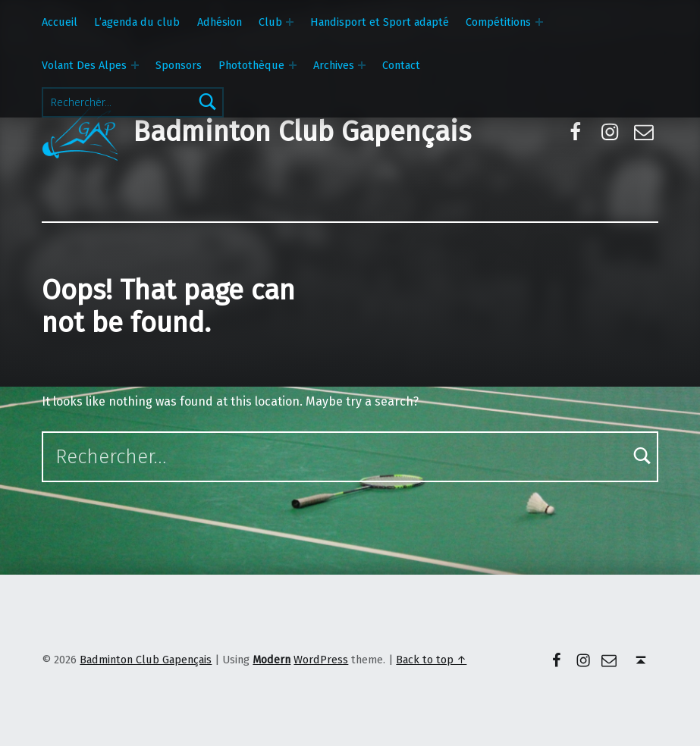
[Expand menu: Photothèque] (293, 65)
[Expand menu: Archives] (362, 65)
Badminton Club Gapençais (302, 132)
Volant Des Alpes (84, 65)
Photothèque (251, 65)
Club (270, 22)
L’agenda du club (137, 22)
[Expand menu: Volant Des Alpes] (135, 65)
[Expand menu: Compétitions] (539, 22)
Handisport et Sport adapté (380, 22)
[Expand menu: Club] (290, 22)
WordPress (321, 660)
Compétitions (498, 22)
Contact (401, 65)
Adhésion (220, 22)
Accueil (60, 22)
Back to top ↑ (431, 660)
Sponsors (179, 65)
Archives (334, 65)
